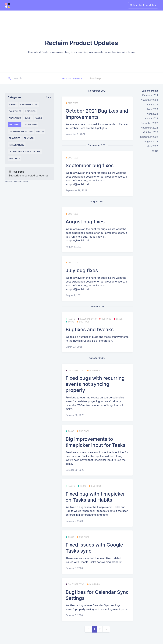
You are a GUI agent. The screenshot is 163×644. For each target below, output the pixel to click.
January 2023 (151, 118)
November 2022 (149, 128)
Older (155, 151)
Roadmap (95, 78)
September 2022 (149, 137)
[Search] (33, 78)
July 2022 (153, 146)
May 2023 (153, 109)
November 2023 (149, 100)
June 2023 (152, 105)
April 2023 (152, 114)
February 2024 (150, 95)
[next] (106, 629)
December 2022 (149, 123)
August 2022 (151, 141)
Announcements (72, 78)
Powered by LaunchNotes (17, 181)
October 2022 (151, 132)
